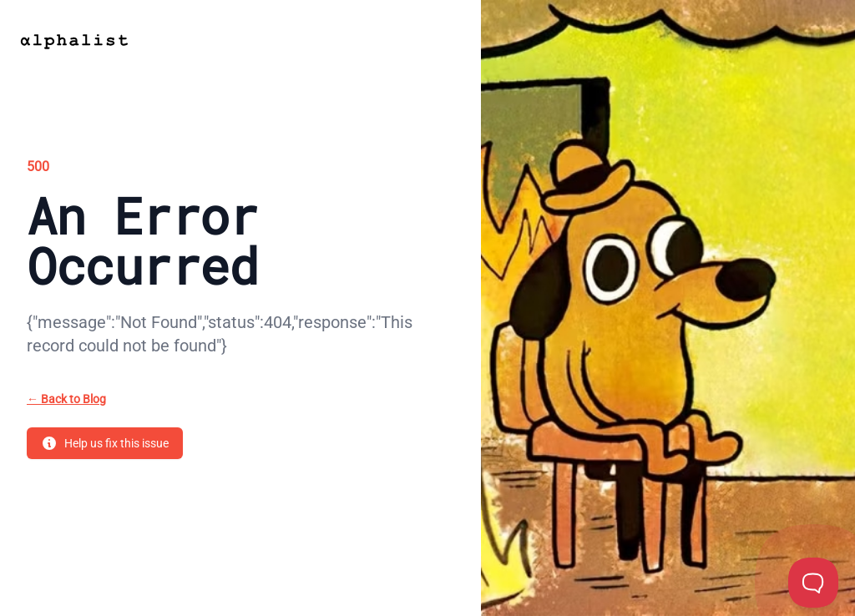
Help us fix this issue (105, 443)
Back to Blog (66, 399)
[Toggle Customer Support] (813, 583)
